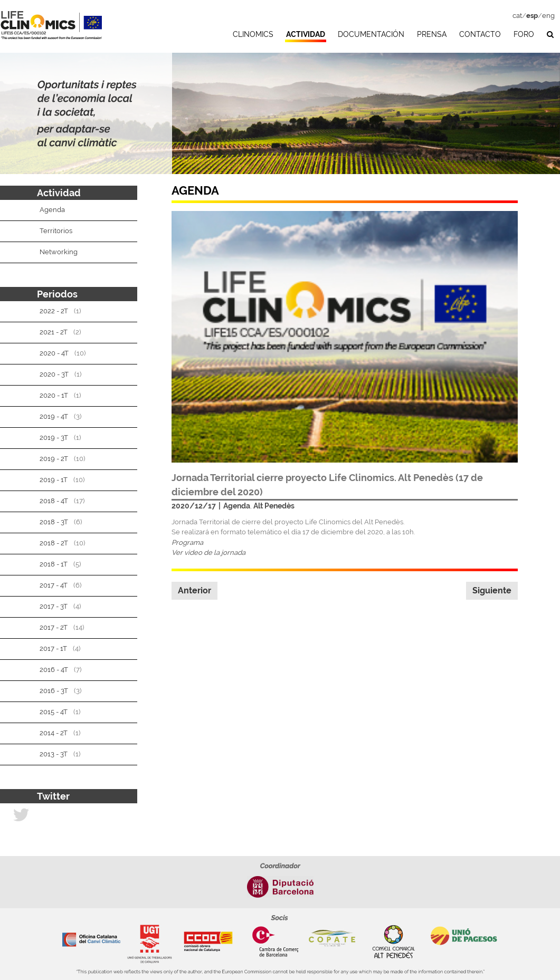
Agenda (237, 506)
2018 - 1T (54, 564)
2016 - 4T (54, 670)
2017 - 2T (54, 627)
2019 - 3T (54, 438)
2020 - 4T (54, 353)
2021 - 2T (54, 332)
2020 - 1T (54, 395)
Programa (187, 542)
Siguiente (492, 590)
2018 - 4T (54, 501)
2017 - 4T (54, 585)
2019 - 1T (54, 480)
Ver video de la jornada (208, 553)
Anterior (194, 590)
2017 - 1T (53, 648)
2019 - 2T (54, 459)
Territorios (56, 231)
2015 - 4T (54, 712)
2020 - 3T (54, 374)
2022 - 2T (54, 311)
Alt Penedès (274, 506)
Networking (59, 252)
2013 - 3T (54, 754)
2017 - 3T (54, 606)
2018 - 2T (54, 543)
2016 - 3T (54, 691)
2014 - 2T (54, 733)
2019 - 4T (54, 416)
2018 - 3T (54, 522)
